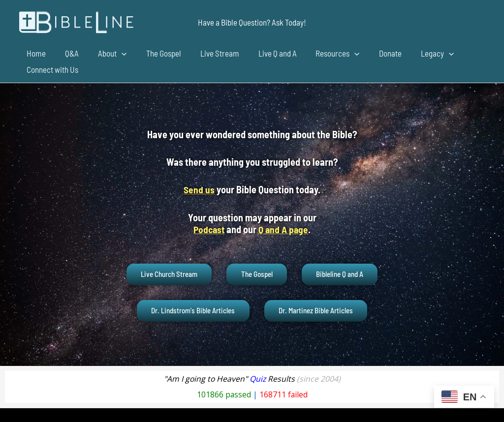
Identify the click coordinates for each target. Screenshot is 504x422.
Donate (372, 53)
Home (35, 53)
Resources (322, 53)
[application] (116, 53)
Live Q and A (264, 53)
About (106, 53)
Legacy (416, 53)
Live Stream (208, 53)
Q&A (68, 53)
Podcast (208, 229)
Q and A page (284, 229)
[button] (252, 22)
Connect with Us (51, 69)
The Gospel (155, 53)
